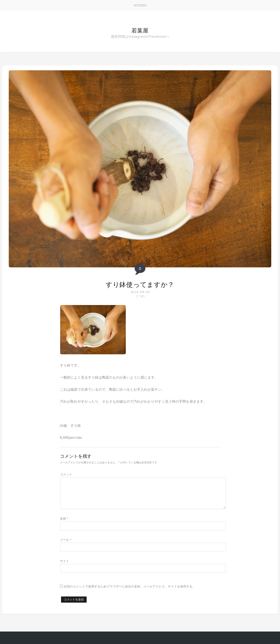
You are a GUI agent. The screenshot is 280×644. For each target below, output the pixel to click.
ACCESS (140, 5)
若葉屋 (140, 30)
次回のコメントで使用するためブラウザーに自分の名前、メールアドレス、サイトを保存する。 (129, 587)
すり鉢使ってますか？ (140, 285)
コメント (66, 474)
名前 (64, 519)
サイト (65, 561)
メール (66, 540)
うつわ (140, 296)
